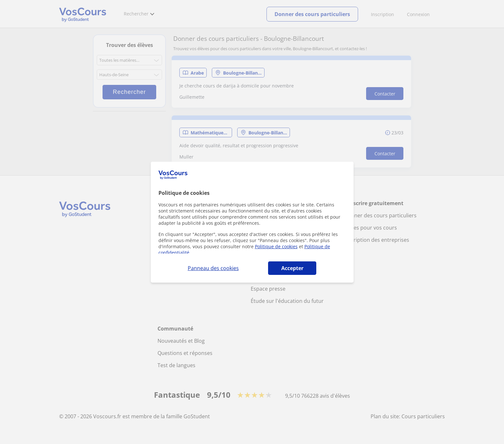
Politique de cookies (276, 246)
